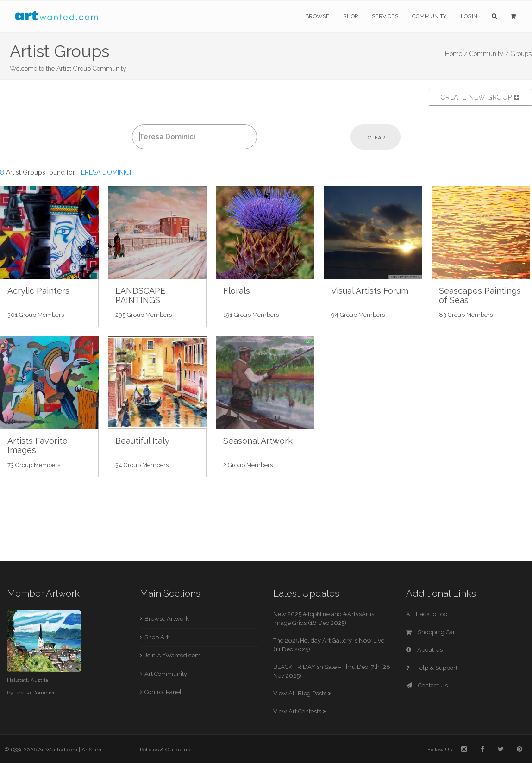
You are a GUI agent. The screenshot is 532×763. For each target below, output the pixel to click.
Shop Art (156, 637)
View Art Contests (300, 711)
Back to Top (427, 614)
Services (385, 16)
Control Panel (163, 692)
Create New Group (480, 97)
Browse (317, 16)
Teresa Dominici (34, 693)
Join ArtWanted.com (173, 655)
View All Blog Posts (302, 693)
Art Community (166, 674)
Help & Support (432, 668)
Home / (456, 54)
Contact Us (427, 685)
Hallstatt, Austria (28, 680)
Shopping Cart (432, 632)
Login (469, 16)
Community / (489, 54)
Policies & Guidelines (166, 750)
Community (429, 16)
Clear (376, 138)
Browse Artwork (167, 619)
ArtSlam (91, 750)
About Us (424, 650)
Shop (350, 16)
